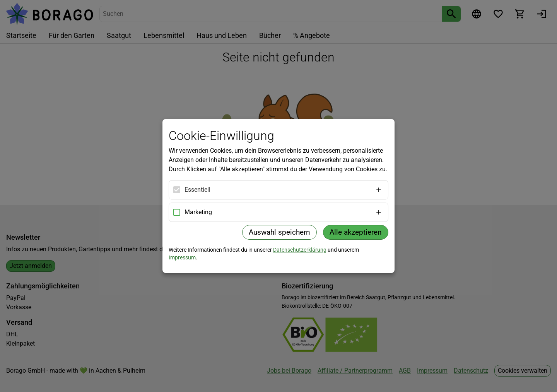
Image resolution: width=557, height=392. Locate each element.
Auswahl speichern (279, 232)
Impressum (182, 257)
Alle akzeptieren (356, 232)
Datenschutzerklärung (300, 250)
